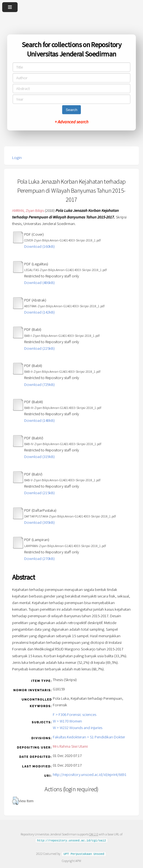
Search (71, 110)
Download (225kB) (39, 348)
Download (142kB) (39, 312)
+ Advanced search (71, 122)
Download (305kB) (39, 522)
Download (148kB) (39, 420)
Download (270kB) (39, 559)
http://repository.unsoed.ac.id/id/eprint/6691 (90, 775)
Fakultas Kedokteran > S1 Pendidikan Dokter (89, 737)
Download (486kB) (39, 283)
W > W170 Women (67, 721)
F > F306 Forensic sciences (75, 715)
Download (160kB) (39, 246)
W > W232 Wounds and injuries (78, 728)
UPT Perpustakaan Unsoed (84, 854)
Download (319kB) (39, 457)
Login (17, 158)
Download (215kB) (39, 493)
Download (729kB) (39, 385)
